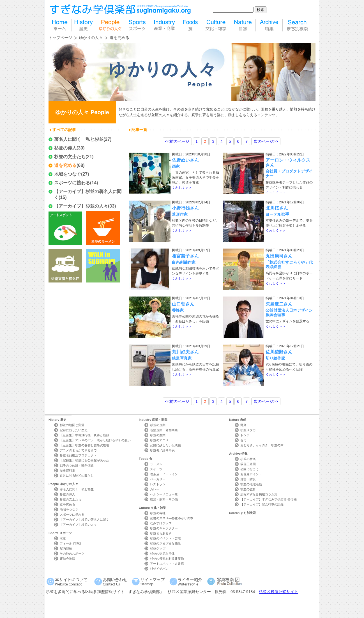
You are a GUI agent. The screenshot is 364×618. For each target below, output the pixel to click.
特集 (269, 25)
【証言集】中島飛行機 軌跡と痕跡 (84, 435)
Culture (152, 508)
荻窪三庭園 (248, 464)
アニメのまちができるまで (78, 450)
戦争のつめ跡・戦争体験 (77, 465)
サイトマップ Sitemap (149, 581)
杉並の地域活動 (251, 484)
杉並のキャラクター (164, 528)
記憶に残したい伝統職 (165, 445)
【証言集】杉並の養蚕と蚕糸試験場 (84, 445)
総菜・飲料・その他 (164, 499)
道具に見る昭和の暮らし (77, 475)
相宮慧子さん (185, 256)
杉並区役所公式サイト (278, 592)
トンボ (245, 435)
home (60, 25)
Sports (60, 533)
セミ (243, 440)
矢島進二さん (279, 304)
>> (266, 141)
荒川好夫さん (185, 352)
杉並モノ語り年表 (162, 450)
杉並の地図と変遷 (72, 425)
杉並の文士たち (70, 157)
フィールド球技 (71, 543)
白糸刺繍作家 (184, 262)
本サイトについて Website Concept (69, 581)
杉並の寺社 (158, 513)
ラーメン (156, 464)
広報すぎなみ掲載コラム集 (259, 494)
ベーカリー (158, 479)
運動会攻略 (67, 559)
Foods (146, 459)
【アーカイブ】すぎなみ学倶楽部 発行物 (269, 499)
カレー (155, 489)
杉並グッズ (158, 548)
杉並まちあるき (161, 533)
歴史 (84, 25)
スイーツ (156, 469)
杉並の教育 (248, 489)
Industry (153, 420)
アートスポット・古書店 (167, 564)
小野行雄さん (185, 208)
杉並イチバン (159, 569)
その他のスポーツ (72, 553)
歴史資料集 (67, 470)
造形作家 (180, 214)
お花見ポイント (251, 474)
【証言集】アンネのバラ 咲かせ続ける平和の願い (95, 440)
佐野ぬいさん (185, 160)
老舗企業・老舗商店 (164, 430)
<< (177, 141)
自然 (243, 25)
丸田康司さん (279, 256)
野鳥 (243, 425)
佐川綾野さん (279, 352)
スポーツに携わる (72, 183)
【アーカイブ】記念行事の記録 (262, 504)
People (63, 484)
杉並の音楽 (248, 459)
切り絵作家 (275, 358)
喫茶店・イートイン (164, 474)
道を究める (65, 165)
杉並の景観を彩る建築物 (167, 559)
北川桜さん (277, 208)
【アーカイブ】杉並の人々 (81, 206)
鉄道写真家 (182, 358)
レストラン (158, 484)
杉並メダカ (248, 430)
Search (242, 513)
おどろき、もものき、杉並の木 (262, 445)
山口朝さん (183, 304)
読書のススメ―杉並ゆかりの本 (172, 518)
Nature (238, 420)
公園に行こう (250, 469)
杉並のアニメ (159, 440)
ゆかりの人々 (91, 38)
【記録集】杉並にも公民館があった (84, 460)
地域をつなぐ (68, 174)
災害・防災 (248, 479)
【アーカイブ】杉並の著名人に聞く (84, 520)
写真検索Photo (225, 581)
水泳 (63, 538)
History (57, 420)
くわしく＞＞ (182, 188)
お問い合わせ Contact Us (112, 581)
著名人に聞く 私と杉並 (79, 139)
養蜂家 (178, 310)
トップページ (60, 38)
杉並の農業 (158, 435)
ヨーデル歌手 (279, 214)
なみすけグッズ (161, 523)
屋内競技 (66, 548)
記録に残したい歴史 (74, 430)
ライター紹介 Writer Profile (187, 581)
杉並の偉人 (65, 148)
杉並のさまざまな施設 (165, 543)
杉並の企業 (158, 425)
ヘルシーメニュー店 (164, 494)
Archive (238, 454)
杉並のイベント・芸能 (165, 538)
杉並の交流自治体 (162, 553)
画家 (176, 166)
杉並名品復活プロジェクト (78, 455)
